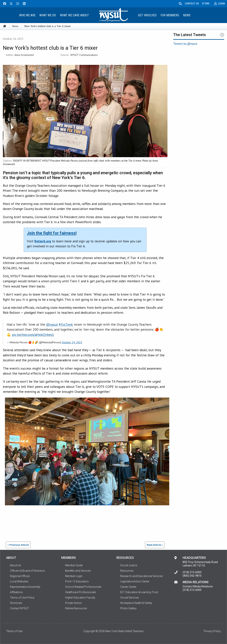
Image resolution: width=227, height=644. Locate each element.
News (187, 15)
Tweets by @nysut (185, 44)
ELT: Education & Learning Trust (139, 592)
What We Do (48, 15)
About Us (16, 565)
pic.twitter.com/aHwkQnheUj (33, 335)
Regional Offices (20, 576)
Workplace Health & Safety (136, 603)
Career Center (128, 587)
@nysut (52, 324)
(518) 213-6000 (192, 572)
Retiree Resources (76, 608)
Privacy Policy (212, 631)
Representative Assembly (25, 587)
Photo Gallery (128, 608)
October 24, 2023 (72, 342)
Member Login (74, 576)
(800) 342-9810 (192, 576)
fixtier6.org (43, 241)
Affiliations (16, 592)
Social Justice (129, 565)
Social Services (130, 598)
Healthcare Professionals (81, 592)
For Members (170, 15)
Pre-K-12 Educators (77, 581)
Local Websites (19, 581)
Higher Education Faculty (80, 598)
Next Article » (155, 545)
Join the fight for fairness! (52, 233)
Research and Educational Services (142, 576)
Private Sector (74, 603)
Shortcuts (16, 603)
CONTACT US (192, 3)
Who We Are (27, 15)
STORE (206, 3)
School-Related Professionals (83, 587)
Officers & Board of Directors (27, 571)
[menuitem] (27, 15)
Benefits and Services (78, 571)
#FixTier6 (66, 324)
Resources (127, 571)
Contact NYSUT (19, 608)
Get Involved (147, 15)
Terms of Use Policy (22, 598)
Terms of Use (14, 631)
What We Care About (74, 15)
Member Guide (74, 565)
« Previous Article (18, 545)
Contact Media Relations (198, 586)
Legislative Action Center (135, 581)
